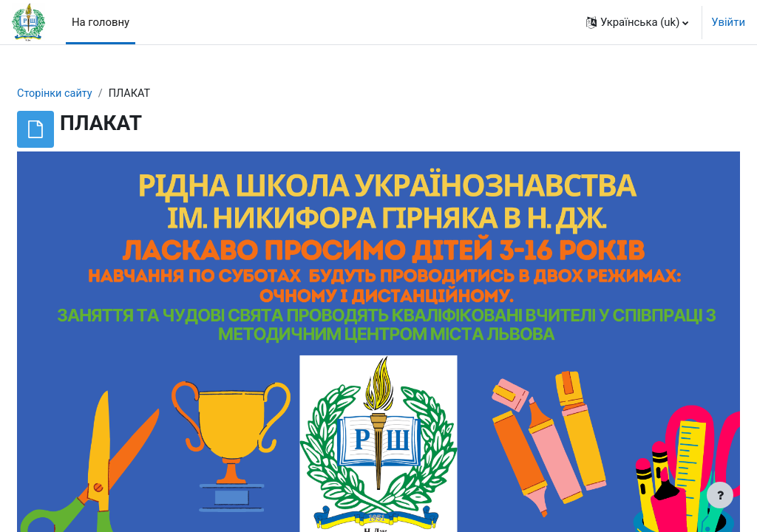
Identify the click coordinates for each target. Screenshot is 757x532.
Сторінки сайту (91, 94)
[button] (637, 22)
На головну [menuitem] (101, 22)
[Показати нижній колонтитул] (720, 495)
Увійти (728, 22)
